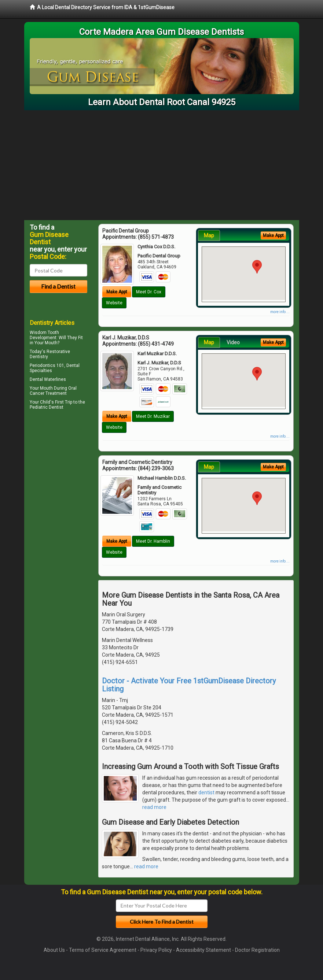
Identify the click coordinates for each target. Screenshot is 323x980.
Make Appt (117, 292)
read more (154, 807)
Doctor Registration (257, 950)
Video (233, 342)
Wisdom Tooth (44, 333)
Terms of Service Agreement (103, 950)
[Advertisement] (161, 165)
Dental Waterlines (48, 379)
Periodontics (43, 365)
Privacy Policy (156, 950)
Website (114, 303)
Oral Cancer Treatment (53, 391)
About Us (54, 950)
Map (209, 235)
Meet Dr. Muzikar (153, 416)
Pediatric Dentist (47, 407)
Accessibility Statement (203, 950)
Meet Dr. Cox (149, 292)
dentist (206, 792)
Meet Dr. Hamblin (153, 541)
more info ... (280, 312)
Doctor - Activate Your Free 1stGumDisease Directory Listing (189, 685)
